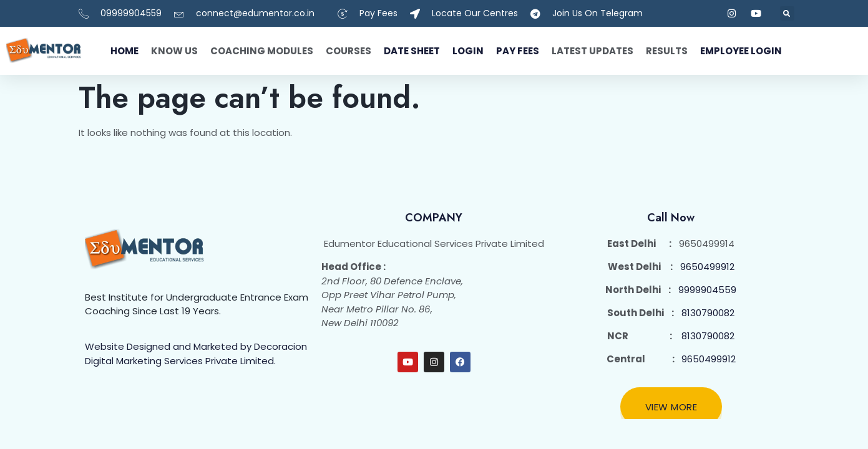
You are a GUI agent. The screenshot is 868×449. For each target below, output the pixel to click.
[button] (787, 13)
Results (667, 51)
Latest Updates (592, 51)
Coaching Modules (262, 51)
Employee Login (741, 51)
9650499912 (707, 267)
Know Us (174, 51)
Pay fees (518, 51)
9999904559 (707, 290)
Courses (349, 51)
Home (124, 51)
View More (671, 407)
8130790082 (708, 313)
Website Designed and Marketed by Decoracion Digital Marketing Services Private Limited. (196, 354)
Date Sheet (412, 51)
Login (468, 51)
